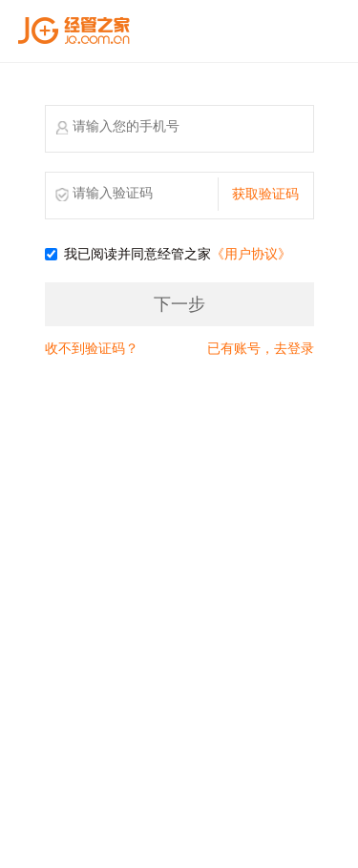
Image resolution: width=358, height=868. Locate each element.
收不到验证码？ (92, 349)
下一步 (179, 304)
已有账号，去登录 (261, 349)
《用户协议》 (251, 254)
